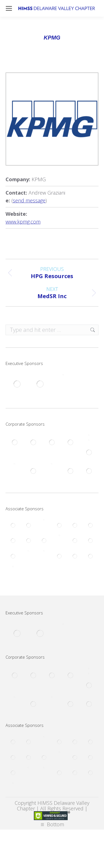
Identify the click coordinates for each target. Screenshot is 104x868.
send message (29, 200)
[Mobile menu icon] (9, 8)
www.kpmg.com (23, 222)
